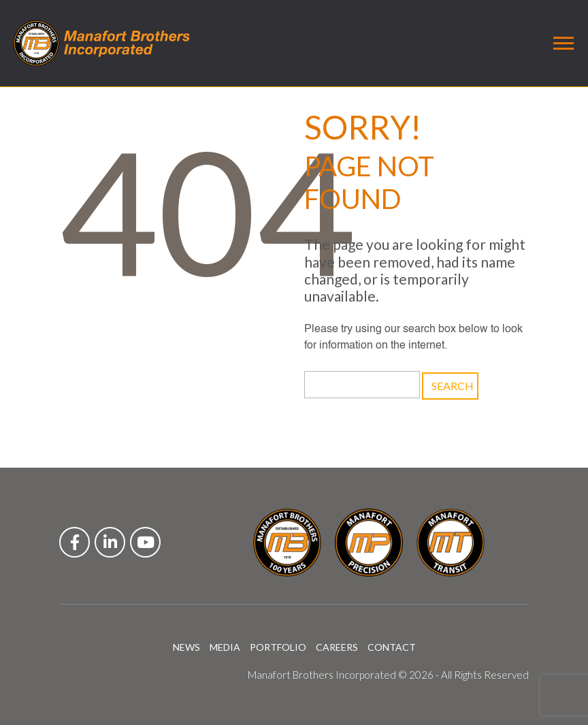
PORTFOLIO (278, 647)
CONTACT (392, 647)
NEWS (186, 647)
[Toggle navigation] (563, 43)
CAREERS (337, 647)
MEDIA (225, 647)
